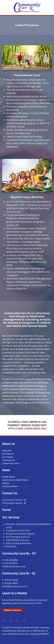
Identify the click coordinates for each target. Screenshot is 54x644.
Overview (7, 451)
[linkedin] (24, 621)
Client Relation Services (18, 540)
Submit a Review (13, 610)
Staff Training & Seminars (19, 543)
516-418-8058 (11, 560)
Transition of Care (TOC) (18, 530)
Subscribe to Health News (15, 480)
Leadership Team (11, 463)
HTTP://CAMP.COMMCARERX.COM (27, 429)
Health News (8, 477)
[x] (17, 621)
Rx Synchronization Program (20, 534)
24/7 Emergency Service (18, 537)
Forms (6, 510)
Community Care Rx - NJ (14, 503)
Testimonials (9, 460)
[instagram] (11, 621)
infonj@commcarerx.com (15, 586)
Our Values (8, 457)
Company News (10, 486)
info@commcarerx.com (14, 566)
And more (11, 546)
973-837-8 (9, 580)
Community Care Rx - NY (14, 500)
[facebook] (4, 621)
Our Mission (8, 454)
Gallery (6, 483)
